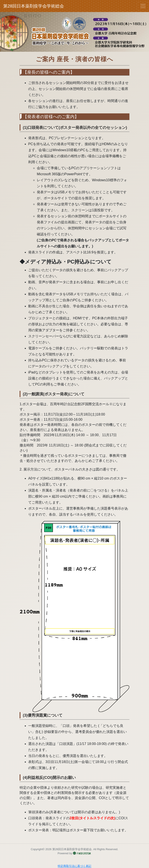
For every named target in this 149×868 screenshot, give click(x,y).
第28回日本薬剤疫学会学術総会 (20, 6)
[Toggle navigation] (143, 6)
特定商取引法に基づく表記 (74, 866)
